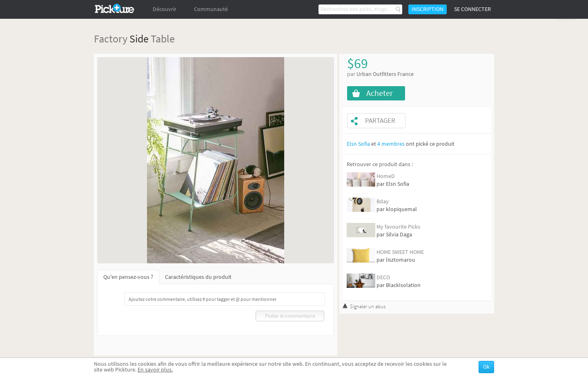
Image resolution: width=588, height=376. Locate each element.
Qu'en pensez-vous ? (128, 277)
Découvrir (165, 9)
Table (163, 39)
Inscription (428, 9)
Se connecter (472, 9)
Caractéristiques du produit (198, 277)
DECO (383, 277)
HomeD (386, 176)
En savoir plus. (155, 370)
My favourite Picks (398, 227)
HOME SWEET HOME (400, 252)
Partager (380, 121)
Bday (383, 201)
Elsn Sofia (358, 144)
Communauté (211, 9)
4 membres (391, 144)
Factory (111, 39)
